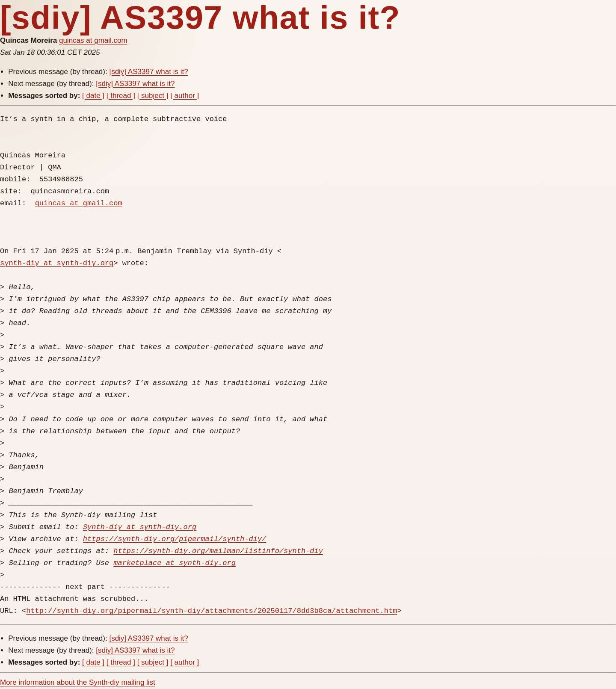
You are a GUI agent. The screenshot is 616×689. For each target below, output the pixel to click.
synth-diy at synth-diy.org (57, 263)
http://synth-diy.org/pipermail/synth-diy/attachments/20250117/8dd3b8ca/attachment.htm (212, 611)
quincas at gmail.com (93, 40)
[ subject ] (153, 96)
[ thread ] (121, 96)
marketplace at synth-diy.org (175, 563)
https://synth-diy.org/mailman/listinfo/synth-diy (218, 551)
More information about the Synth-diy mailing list (78, 682)
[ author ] (185, 96)
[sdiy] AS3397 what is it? (148, 72)
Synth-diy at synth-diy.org (140, 527)
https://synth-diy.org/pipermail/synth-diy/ (175, 539)
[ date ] (93, 96)
